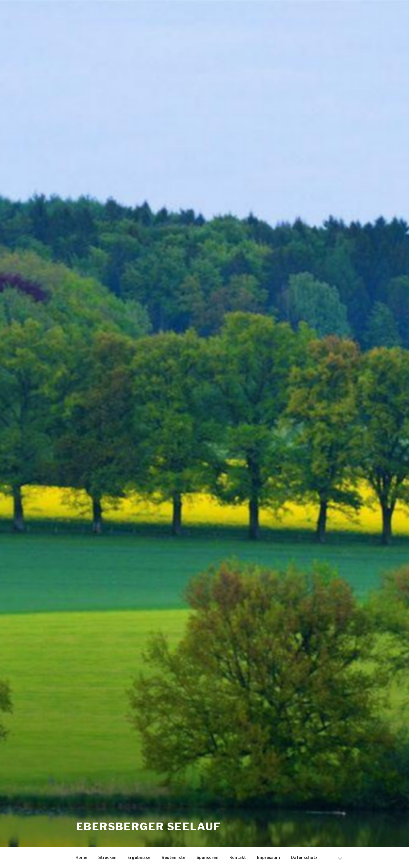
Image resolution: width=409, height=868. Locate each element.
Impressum (269, 857)
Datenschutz (304, 857)
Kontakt (238, 857)
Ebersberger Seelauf (149, 827)
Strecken (107, 857)
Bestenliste (174, 857)
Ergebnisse (139, 857)
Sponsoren (207, 857)
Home (82, 857)
